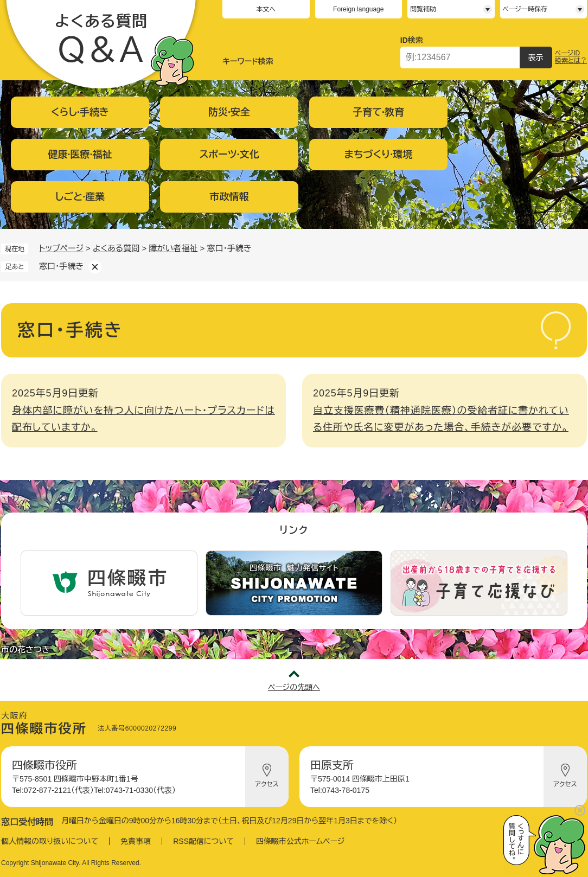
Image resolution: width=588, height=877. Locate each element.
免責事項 (136, 841)
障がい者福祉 (173, 248)
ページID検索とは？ (571, 57)
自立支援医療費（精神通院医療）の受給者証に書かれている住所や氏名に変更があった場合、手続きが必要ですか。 (441, 419)
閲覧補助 (423, 9)
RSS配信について (203, 841)
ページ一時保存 (525, 9)
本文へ (266, 9)
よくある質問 (116, 248)
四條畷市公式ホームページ (301, 841)
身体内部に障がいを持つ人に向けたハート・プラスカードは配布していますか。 (143, 419)
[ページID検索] (460, 57)
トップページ (61, 248)
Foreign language (358, 9)
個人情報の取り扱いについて (50, 841)
